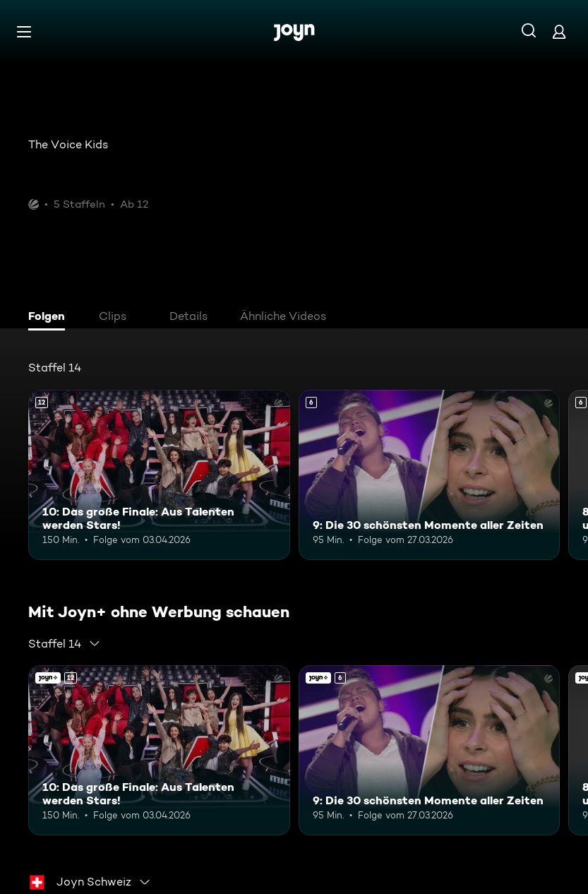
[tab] (50, 318)
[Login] (559, 31)
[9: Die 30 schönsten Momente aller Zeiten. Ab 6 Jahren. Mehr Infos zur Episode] (430, 475)
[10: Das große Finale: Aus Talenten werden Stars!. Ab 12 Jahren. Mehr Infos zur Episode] (159, 475)
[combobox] (65, 643)
